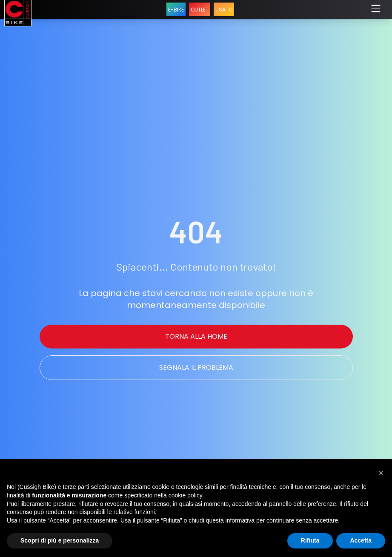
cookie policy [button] (185, 495)
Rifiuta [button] (310, 540)
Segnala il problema (196, 367)
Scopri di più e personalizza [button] (60, 540)
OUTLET (200, 10)
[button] (381, 473)
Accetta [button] (361, 540)
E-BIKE (176, 10)
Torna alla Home (196, 336)
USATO (224, 10)
